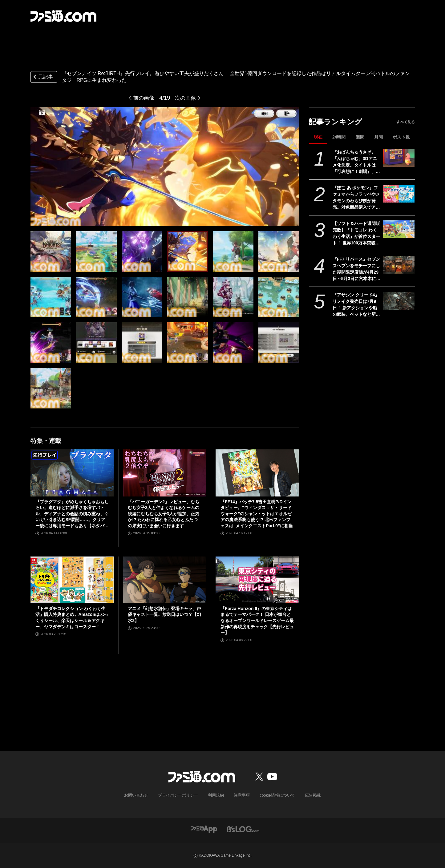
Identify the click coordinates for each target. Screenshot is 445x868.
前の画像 (143, 98)
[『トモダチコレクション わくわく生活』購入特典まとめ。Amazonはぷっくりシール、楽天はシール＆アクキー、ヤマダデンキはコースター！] (72, 580)
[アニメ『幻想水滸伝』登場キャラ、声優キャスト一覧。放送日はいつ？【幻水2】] (165, 580)
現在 (318, 137)
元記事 (42, 77)
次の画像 (186, 98)
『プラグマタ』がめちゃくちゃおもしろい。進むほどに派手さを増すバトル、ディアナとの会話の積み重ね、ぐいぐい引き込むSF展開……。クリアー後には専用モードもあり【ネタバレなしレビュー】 (72, 514)
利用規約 (216, 795)
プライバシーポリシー (180, 795)
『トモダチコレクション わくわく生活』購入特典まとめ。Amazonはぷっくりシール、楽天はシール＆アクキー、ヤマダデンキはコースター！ (72, 618)
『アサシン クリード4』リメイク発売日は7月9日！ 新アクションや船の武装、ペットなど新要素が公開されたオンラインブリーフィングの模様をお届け (356, 305)
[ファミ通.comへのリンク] (63, 16)
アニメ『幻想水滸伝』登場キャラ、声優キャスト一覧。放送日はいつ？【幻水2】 (164, 615)
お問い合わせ (141, 795)
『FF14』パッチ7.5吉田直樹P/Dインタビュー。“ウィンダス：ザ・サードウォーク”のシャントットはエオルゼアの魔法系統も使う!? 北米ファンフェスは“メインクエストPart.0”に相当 (257, 514)
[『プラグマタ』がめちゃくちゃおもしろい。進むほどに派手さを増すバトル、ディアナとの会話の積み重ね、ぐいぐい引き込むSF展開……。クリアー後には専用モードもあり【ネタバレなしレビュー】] (72, 473)
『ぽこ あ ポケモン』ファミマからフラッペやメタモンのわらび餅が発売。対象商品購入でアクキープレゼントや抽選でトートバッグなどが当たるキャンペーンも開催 (356, 198)
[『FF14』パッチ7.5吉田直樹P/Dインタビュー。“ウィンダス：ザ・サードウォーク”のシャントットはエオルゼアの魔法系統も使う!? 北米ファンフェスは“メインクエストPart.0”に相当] (257, 473)
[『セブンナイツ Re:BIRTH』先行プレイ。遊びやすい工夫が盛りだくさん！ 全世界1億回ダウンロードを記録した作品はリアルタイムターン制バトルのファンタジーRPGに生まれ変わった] (51, 251)
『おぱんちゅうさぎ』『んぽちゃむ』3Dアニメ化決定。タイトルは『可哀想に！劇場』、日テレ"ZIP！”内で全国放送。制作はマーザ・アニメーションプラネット (356, 162)
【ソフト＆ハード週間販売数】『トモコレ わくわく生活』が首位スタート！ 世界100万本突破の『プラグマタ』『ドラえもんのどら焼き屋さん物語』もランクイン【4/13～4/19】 (356, 234)
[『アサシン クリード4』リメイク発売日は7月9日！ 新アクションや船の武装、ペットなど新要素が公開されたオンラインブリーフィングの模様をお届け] (399, 301)
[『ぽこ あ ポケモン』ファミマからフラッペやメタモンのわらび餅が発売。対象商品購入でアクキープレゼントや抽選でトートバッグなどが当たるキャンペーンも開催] (399, 194)
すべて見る (406, 122)
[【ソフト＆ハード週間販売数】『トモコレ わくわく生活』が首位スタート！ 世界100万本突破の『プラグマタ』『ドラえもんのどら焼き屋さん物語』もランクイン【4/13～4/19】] (399, 229)
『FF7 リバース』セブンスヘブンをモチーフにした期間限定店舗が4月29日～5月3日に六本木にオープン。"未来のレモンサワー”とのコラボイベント (357, 269)
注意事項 (241, 795)
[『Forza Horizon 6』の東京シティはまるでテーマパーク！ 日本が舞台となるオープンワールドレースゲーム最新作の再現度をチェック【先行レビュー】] (257, 580)
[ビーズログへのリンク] (243, 829)
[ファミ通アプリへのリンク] (204, 829)
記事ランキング (336, 122)
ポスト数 (401, 137)
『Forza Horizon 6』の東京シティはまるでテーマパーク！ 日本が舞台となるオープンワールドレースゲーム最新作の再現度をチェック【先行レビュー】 (257, 621)
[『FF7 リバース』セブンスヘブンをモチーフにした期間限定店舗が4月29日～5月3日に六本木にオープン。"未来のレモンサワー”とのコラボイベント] (399, 265)
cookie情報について (274, 795)
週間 (360, 137)
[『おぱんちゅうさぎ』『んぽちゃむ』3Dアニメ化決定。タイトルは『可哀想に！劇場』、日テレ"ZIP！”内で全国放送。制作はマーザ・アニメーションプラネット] (399, 158)
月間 (378, 137)
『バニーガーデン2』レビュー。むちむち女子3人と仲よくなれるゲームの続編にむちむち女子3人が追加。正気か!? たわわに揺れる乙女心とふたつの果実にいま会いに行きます (164, 514)
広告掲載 (308, 795)
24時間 (339, 137)
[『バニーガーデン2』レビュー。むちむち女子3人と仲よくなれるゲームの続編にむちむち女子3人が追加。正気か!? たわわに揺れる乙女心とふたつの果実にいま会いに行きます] (165, 473)
